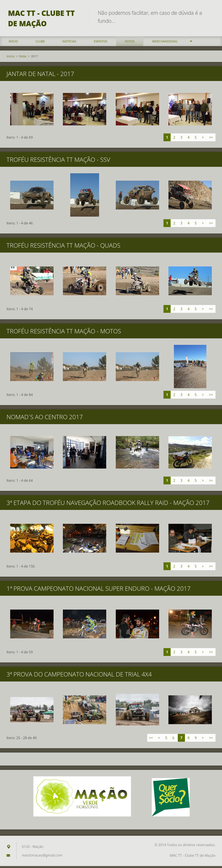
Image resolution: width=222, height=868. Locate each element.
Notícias (69, 43)
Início (13, 43)
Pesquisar (211, 13)
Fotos (130, 43)
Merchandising (165, 43)
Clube (40, 43)
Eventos (101, 43)
